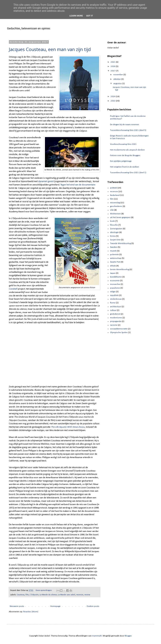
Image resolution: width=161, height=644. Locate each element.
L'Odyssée (34, 595)
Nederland (115, 195)
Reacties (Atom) (31, 612)
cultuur (113, 310)
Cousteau (21, 595)
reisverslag (115, 203)
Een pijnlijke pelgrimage (121, 161)
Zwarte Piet (115, 262)
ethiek (113, 266)
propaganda (116, 321)
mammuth (97, 636)
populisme (115, 288)
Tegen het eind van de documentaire (78, 185)
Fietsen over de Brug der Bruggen (125, 155)
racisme (114, 325)
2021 (113, 62)
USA (112, 210)
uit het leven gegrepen (120, 217)
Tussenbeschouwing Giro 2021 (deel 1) (128, 173)
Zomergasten (116, 229)
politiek (113, 188)
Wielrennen (115, 214)
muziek (113, 251)
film (27, 595)
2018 (113, 66)
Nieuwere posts (17, 606)
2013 (113, 101)
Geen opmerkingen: (44, 590)
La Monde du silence (48, 595)
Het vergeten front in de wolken (125, 167)
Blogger (128, 636)
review (87, 595)
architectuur (116, 307)
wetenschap (116, 258)
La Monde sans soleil (66, 595)
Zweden (114, 247)
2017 (113, 71)
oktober (117, 79)
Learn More (76, 16)
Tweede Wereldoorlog (120, 243)
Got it (90, 16)
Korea (113, 236)
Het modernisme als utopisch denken (127, 150)
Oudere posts (93, 606)
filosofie (114, 225)
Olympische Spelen (119, 332)
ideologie (114, 232)
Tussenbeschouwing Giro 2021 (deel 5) (128, 130)
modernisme (116, 318)
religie (113, 292)
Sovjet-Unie (115, 240)
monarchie (115, 284)
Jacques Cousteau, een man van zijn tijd (50, 49)
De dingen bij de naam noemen (125, 125)
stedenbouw (116, 299)
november (118, 75)
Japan (113, 273)
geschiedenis (116, 206)
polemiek (114, 255)
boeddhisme (116, 277)
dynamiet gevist (46, 181)
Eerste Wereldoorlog (120, 270)
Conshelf (13, 289)
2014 (113, 96)
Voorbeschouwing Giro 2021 (123, 144)
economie (115, 281)
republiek (114, 295)
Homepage (55, 606)
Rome (113, 303)
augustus (118, 84)
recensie (80, 595)
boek (112, 221)
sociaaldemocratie (119, 329)
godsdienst (115, 314)
